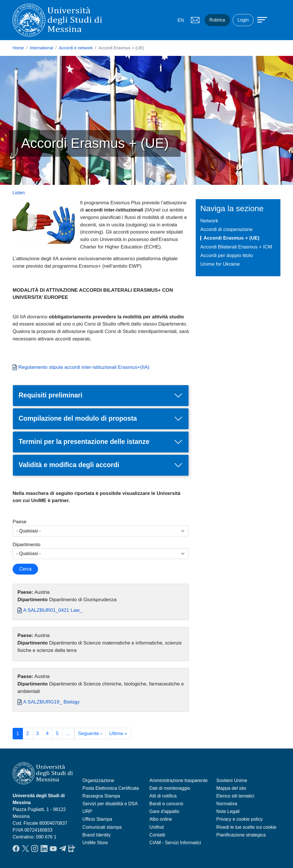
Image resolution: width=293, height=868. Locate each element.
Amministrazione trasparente (179, 780)
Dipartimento (26, 544)
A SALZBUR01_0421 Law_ (53, 610)
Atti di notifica (163, 796)
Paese (20, 522)
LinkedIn (44, 849)
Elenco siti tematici (235, 796)
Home (18, 48)
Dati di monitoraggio (170, 788)
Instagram (35, 849)
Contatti (157, 835)
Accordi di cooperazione (226, 229)
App (72, 849)
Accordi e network (76, 48)
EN (181, 20)
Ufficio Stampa (97, 819)
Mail (195, 20)
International (41, 48)
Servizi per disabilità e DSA (110, 804)
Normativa (227, 804)
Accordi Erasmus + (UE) (231, 238)
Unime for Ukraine (220, 264)
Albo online (161, 819)
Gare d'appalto (164, 811)
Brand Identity (97, 835)
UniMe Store (95, 843)
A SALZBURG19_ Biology (51, 702)
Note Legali (228, 811)
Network (209, 221)
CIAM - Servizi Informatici (175, 843)
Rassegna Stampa (101, 796)
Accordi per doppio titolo (227, 255)
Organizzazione (98, 780)
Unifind (157, 827)
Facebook (16, 849)
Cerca (25, 569)
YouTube (53, 849)
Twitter (25, 849)
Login (243, 20)
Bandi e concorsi (166, 804)
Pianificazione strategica (241, 835)
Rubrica (217, 20)
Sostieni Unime (232, 780)
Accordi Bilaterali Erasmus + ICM (236, 247)
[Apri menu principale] (260, 19)
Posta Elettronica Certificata (111, 788)
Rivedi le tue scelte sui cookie (246, 827)
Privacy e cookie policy (239, 819)
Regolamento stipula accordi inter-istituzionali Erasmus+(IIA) (84, 367)
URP (87, 811)
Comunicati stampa (102, 827)
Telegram (63, 849)
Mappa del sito (231, 788)
